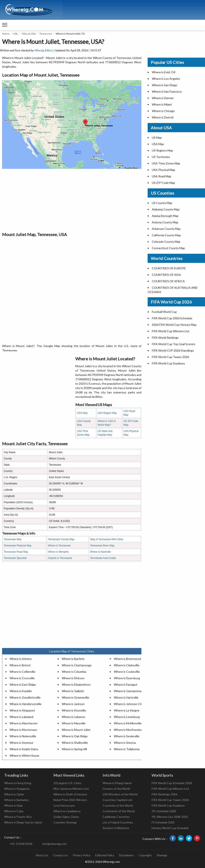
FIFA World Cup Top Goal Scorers (174, 344)
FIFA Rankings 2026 (164, 794)
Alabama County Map (166, 209)
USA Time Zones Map (166, 163)
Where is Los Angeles (166, 79)
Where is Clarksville (127, 665)
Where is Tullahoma (127, 749)
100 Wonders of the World (120, 794)
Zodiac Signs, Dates (66, 817)
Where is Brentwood (127, 659)
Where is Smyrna (125, 743)
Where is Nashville (100, 552)
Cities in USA (29, 34)
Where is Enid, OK (164, 72)
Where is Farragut (126, 685)
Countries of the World (118, 805)
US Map (157, 137)
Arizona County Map (165, 222)
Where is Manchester (24, 723)
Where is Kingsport (22, 710)
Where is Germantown (129, 691)
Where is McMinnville (128, 723)
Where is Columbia (74, 672)
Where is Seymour (21, 743)
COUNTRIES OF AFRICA (168, 281)
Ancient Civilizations (116, 828)
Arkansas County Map (166, 229)
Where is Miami (162, 104)
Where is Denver (163, 98)
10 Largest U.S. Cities (67, 783)
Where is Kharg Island (117, 783)
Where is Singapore (17, 789)
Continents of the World (119, 811)
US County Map (162, 203)
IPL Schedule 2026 (164, 811)
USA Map (82, 413)
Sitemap (162, 855)
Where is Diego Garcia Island (23, 822)
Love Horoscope (64, 805)
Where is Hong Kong (18, 783)
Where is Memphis (58, 552)
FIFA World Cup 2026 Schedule (172, 318)
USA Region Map (107, 413)
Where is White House (24, 755)
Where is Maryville (74, 723)
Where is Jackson (73, 704)
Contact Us (60, 855)
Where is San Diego (165, 85)
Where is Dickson (73, 678)
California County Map (166, 235)
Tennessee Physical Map (18, 546)
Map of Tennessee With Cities (107, 539)
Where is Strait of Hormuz (70, 794)
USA (15, 34)
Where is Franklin (21, 691)
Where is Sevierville (127, 736)
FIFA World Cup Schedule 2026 (172, 783)
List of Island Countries (118, 822)
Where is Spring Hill (74, 749)
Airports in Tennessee (60, 558)
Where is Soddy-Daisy (24, 749)
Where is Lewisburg (127, 717)
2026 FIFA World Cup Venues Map (174, 325)
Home (6, 34)
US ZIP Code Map (163, 183)
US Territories (161, 157)
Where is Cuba (14, 811)
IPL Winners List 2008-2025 (170, 817)
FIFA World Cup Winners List (171, 331)
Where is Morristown (23, 730)
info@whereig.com (54, 844)
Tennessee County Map (61, 539)
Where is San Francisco (167, 91)
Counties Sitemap (65, 822)
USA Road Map (162, 176)
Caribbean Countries (116, 817)
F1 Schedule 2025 (163, 822)
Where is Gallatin (73, 691)
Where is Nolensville (23, 736)
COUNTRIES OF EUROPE (169, 268)
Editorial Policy (105, 855)
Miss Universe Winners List (71, 789)
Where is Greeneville (75, 697)
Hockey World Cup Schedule (170, 828)
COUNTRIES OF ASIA (166, 275)
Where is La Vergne (127, 710)
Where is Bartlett (73, 659)
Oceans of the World (116, 789)
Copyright (145, 855)
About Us (42, 855)
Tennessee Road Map (16, 552)
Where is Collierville (22, 672)
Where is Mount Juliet (76, 730)
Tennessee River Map (102, 546)
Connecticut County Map (168, 248)
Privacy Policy (82, 855)
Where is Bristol (20, 665)
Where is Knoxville (74, 710)
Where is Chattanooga (77, 665)
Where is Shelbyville (75, 743)
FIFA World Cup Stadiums (168, 363)
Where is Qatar (14, 794)
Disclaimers (126, 855)
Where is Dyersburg (127, 678)
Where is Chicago (163, 111)
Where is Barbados (16, 800)
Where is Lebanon (74, 717)
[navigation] (5, 25)
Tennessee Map (13, 539)
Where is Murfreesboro (129, 730)
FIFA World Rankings (165, 338)
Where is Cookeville (127, 672)
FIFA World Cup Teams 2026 (170, 357)
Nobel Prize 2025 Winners (70, 800)
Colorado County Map (166, 242)
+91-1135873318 (21, 844)
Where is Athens (21, 659)
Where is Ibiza (13, 805)
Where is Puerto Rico (18, 817)
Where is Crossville (22, 678)
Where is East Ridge (23, 685)
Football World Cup (164, 312)
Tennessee (46, 34)
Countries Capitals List (118, 800)
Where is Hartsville (126, 697)
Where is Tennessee (59, 546)
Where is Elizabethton (76, 685)
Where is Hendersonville (26, 704)
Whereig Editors (44, 50)
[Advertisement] (72, 200)
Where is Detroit (163, 117)
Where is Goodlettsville (25, 697)
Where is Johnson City (129, 704)
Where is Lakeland (21, 717)
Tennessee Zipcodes (15, 558)
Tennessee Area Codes (103, 558)
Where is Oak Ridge (75, 736)
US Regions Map (162, 150)
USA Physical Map (163, 170)
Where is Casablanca (67, 811)
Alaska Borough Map (165, 216)
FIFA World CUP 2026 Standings (173, 350)
